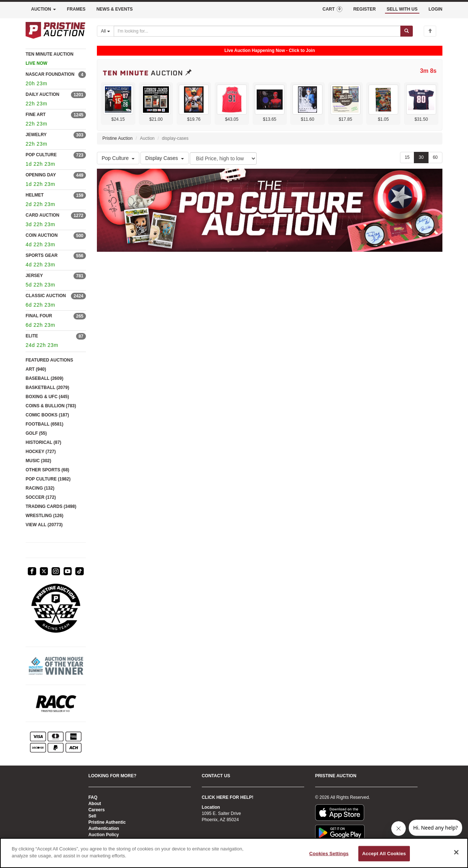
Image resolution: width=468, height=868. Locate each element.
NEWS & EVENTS (115, 9)
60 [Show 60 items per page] (435, 157)
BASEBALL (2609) (44, 378)
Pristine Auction (118, 138)
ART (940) (36, 369)
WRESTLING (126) (44, 516)
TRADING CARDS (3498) (51, 506)
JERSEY (34, 276)
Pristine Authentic (107, 822)
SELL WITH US (402, 9)
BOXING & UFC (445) (47, 397)
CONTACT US (216, 776)
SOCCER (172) (41, 497)
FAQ (93, 797)
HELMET (35, 195)
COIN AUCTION (42, 235)
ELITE (32, 336)
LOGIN (435, 9)
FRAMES (76, 9)
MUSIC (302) (38, 461)
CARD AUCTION (42, 215)
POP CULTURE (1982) (48, 479)
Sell (92, 816)
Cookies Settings (329, 854)
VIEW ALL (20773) (44, 525)
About (95, 804)
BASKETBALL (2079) (47, 388)
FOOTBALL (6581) (44, 424)
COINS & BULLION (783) (51, 406)
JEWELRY (36, 135)
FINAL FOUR (39, 316)
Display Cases (164, 158)
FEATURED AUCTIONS (49, 360)
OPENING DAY (41, 175)
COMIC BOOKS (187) (47, 415)
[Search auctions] (257, 31)
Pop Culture (118, 158)
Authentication (104, 828)
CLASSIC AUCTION (46, 296)
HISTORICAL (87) (44, 442)
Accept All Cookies (384, 854)
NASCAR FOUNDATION (50, 74)
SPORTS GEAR (41, 255)
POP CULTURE (41, 155)
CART (332, 9)
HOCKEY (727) (41, 452)
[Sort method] (223, 158)
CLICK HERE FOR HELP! (228, 797)
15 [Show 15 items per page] (407, 157)
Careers (97, 810)
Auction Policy (104, 835)
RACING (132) (40, 488)
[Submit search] (407, 31)
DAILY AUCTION (42, 94)
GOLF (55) (36, 433)
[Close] (456, 852)
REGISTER (364, 9)
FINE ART (36, 115)
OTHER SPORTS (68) (47, 470)
